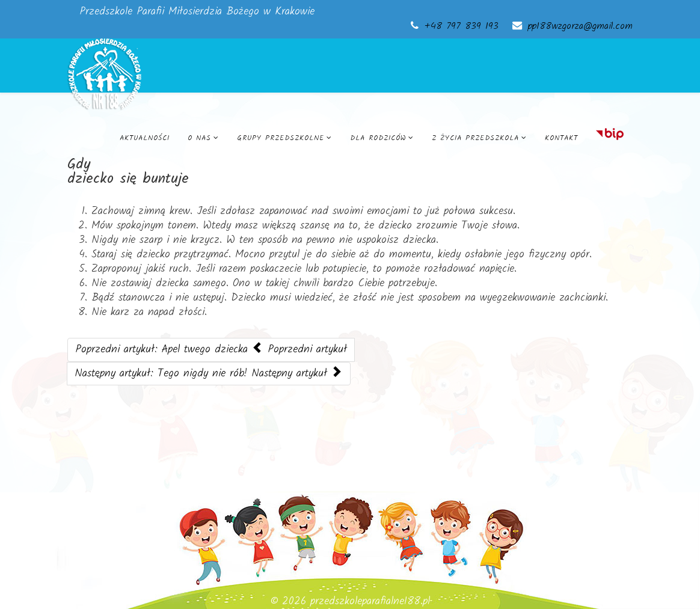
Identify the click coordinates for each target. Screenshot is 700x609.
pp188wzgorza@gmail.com (580, 26)
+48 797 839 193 (462, 26)
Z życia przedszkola (475, 138)
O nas (199, 138)
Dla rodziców (378, 138)
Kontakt (561, 138)
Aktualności (145, 138)
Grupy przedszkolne (281, 138)
